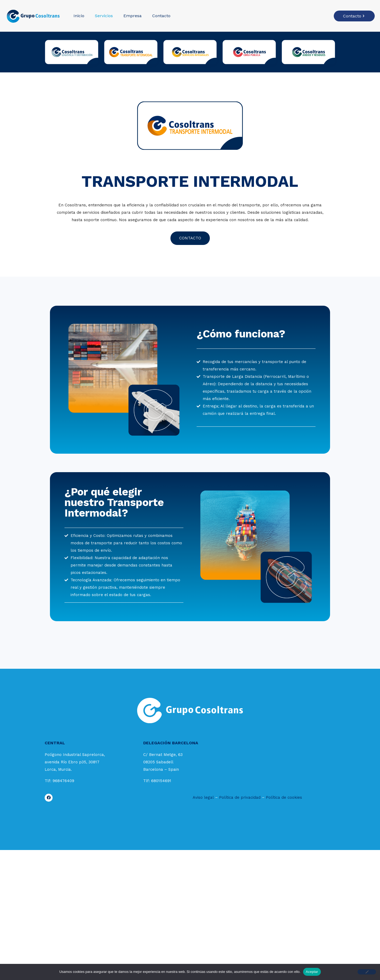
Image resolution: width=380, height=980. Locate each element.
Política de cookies (284, 797)
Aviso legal (203, 797)
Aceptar (312, 972)
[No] (367, 972)
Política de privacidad (240, 797)
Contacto (354, 16)
